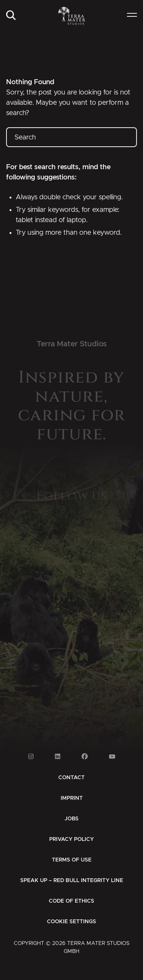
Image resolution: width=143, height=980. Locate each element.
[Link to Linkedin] (58, 757)
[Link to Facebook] (85, 757)
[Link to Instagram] (31, 757)
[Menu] (132, 16)
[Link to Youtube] (112, 757)
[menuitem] (11, 16)
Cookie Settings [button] (71, 922)
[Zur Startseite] (71, 16)
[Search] (11, 16)
